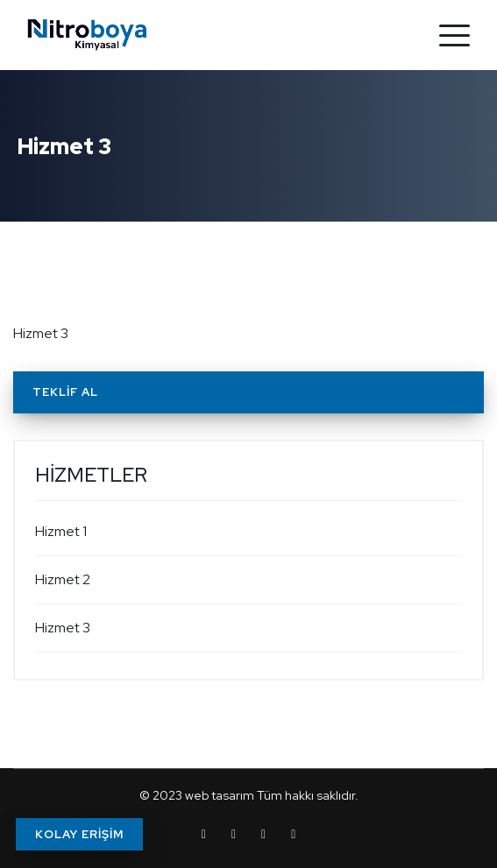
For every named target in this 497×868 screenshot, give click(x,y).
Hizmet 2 (63, 579)
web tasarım (220, 795)
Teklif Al (65, 392)
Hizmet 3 (63, 628)
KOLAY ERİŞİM (79, 834)
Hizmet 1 (61, 531)
